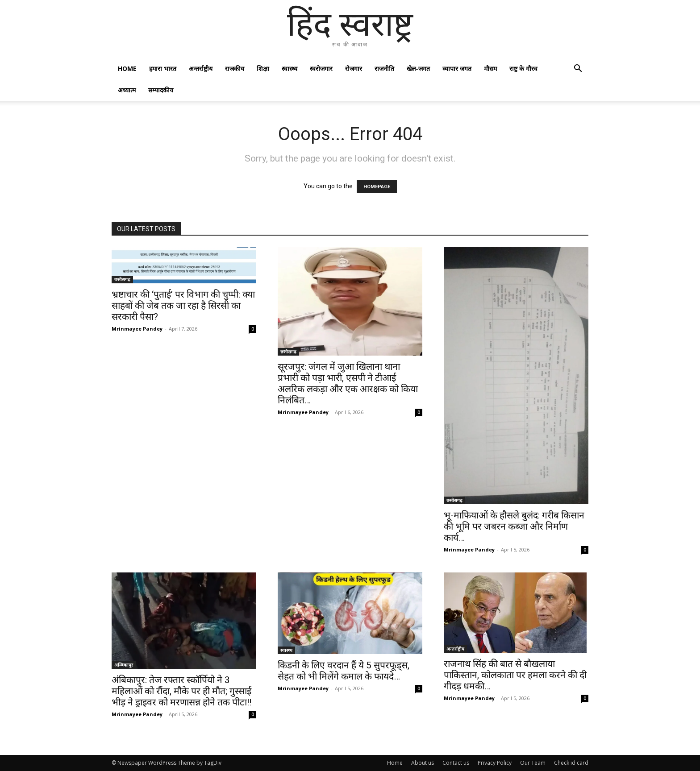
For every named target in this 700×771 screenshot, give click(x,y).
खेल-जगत (418, 68)
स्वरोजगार (321, 68)
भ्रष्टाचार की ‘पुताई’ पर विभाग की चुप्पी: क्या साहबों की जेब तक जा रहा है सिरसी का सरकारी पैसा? (183, 306)
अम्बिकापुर (124, 665)
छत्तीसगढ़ (122, 279)
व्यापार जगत (457, 68)
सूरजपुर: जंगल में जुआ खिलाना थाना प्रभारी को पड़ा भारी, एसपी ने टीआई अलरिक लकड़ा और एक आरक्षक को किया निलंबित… (348, 383)
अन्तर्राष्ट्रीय (201, 68)
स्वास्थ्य (290, 68)
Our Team (533, 763)
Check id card (571, 763)
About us (423, 763)
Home (127, 68)
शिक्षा (263, 68)
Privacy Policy (495, 763)
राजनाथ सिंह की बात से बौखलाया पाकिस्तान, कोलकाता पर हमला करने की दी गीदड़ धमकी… (515, 675)
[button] (578, 69)
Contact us (456, 763)
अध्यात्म (127, 90)
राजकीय (235, 68)
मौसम (490, 68)
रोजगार (354, 68)
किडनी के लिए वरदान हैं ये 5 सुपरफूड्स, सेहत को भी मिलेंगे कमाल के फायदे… (344, 671)
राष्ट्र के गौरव (523, 68)
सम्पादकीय (161, 90)
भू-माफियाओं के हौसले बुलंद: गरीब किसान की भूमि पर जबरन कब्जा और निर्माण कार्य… (514, 526)
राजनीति (384, 68)
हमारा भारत (163, 68)
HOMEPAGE (377, 187)
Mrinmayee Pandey (137, 329)
